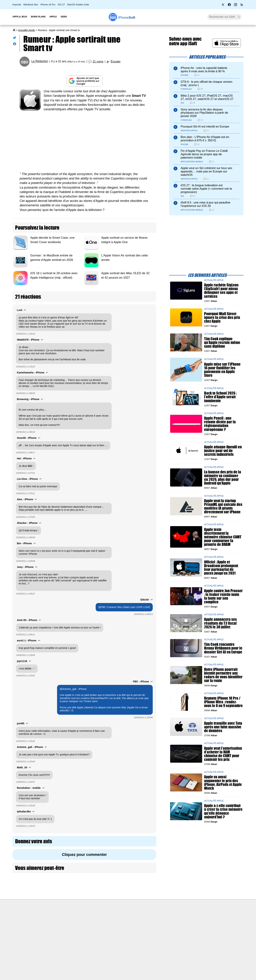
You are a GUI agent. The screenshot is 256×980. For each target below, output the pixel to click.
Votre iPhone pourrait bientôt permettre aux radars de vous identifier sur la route (223, 675)
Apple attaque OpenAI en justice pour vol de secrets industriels (223, 451)
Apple (53, 17)
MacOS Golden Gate (78, 5)
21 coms (98, 62)
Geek (64, 17)
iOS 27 (61, 5)
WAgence (163, 925)
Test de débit (109, 931)
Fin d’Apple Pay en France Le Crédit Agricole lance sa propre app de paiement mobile (204, 154)
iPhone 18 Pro (48, 5)
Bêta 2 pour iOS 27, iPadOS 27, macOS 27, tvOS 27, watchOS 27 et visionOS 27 (207, 97)
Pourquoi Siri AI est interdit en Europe (205, 127)
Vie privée (52, 938)
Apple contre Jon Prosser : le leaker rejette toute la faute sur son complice (223, 596)
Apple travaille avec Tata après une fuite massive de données (223, 727)
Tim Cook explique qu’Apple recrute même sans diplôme (222, 342)
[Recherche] (224, 17)
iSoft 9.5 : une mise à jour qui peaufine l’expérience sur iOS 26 (205, 204)
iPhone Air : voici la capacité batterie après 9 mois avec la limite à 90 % (204, 70)
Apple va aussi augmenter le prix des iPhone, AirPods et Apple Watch (223, 783)
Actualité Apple (27, 30)
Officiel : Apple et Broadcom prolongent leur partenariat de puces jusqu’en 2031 (221, 568)
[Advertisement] (84, 142)
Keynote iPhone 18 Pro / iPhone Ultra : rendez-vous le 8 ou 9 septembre (223, 702)
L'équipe (51, 931)
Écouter (116, 62)
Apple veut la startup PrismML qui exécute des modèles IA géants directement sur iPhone (223, 506)
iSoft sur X (164, 931)
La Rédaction (40, 61)
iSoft (48, 925)
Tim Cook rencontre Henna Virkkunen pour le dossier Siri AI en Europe (223, 648)
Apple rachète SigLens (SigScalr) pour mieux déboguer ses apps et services (221, 291)
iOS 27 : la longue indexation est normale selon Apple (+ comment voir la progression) (206, 189)
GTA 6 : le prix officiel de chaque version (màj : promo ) (206, 83)
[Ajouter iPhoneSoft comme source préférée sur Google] (84, 81)
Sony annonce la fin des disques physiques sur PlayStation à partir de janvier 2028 (204, 113)
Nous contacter (110, 918)
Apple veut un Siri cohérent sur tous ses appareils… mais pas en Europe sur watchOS (206, 171)
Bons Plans (38, 17)
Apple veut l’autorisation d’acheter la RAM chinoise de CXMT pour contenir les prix (223, 754)
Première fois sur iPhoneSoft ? (63, 918)
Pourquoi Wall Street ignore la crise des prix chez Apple (222, 318)
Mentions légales (55, 951)
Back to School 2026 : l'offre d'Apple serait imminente (220, 397)
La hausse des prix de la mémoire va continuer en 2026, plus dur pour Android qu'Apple (223, 478)
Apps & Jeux (20, 17)
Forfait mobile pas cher (115, 925)
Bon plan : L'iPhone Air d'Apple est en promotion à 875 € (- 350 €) (205, 139)
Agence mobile (166, 918)
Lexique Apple (110, 938)
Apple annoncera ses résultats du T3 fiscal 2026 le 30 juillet (220, 623)
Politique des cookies (58, 944)
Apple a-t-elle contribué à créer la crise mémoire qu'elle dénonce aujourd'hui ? (223, 811)
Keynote (17, 5)
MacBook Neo (31, 5)
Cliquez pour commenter (84, 855)
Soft (127, 17)
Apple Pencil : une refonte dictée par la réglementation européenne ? (220, 424)
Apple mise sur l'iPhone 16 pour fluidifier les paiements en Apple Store (222, 370)
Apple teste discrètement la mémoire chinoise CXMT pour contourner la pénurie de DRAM (223, 537)
